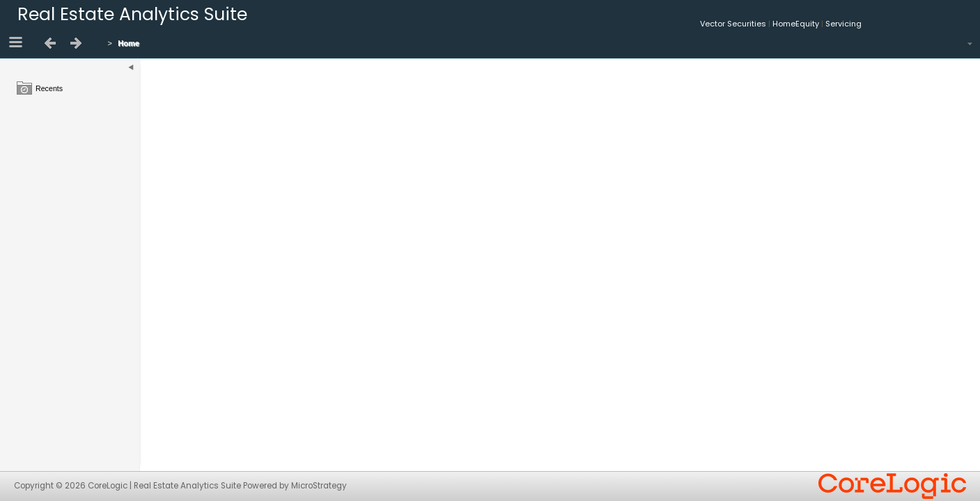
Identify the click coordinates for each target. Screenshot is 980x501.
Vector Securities (733, 24)
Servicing (843, 24)
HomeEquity (796, 24)
